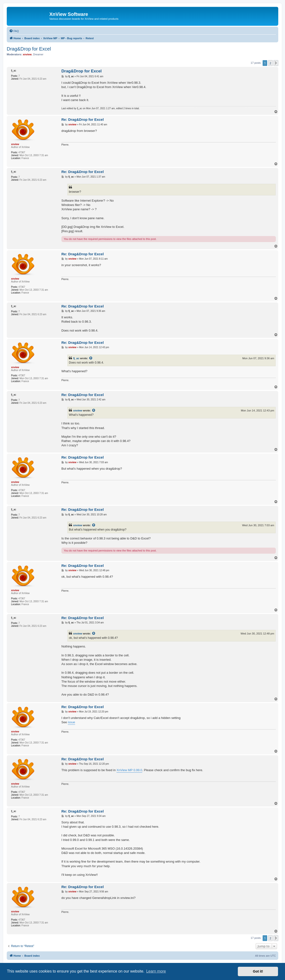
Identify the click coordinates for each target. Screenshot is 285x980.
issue (71, 722)
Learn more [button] (156, 971)
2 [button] (270, 63)
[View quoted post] (91, 358)
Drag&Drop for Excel (29, 49)
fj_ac (76, 358)
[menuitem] (14, 31)
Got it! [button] (258, 971)
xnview (78, 410)
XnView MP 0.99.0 (129, 770)
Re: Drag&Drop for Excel (83, 119)
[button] (276, 63)
